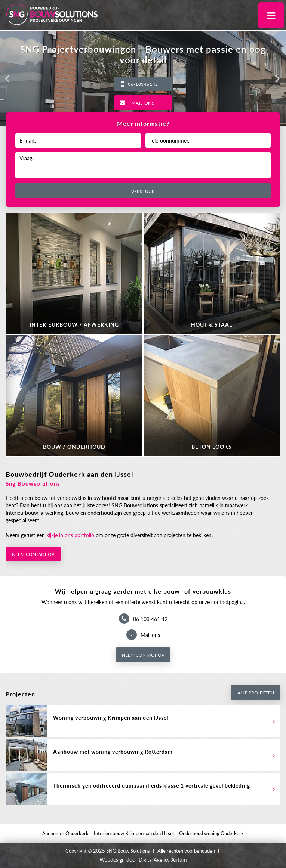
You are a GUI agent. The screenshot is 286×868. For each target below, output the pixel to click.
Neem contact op (33, 554)
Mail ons (143, 103)
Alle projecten (256, 693)
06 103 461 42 (150, 619)
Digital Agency (154, 860)
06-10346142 (143, 84)
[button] (7, 78)
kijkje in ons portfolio (70, 535)
